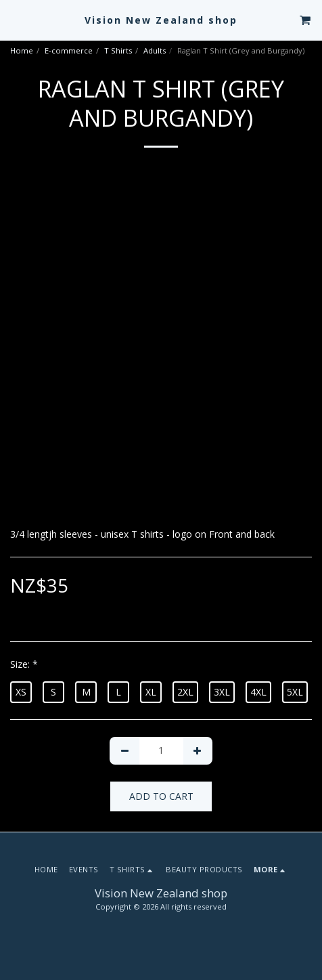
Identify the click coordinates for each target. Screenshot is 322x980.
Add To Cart (161, 796)
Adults (155, 50)
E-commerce (69, 50)
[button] (15, 19)
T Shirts (118, 50)
